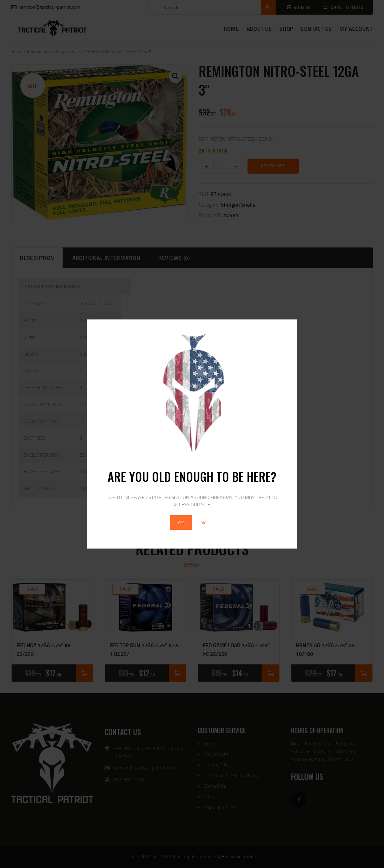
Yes (181, 522)
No (204, 522)
